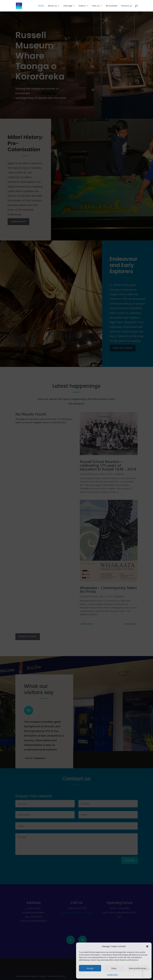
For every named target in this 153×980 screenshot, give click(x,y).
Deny (114, 968)
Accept (90, 968)
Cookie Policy (112, 975)
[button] (147, 946)
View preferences (137, 968)
